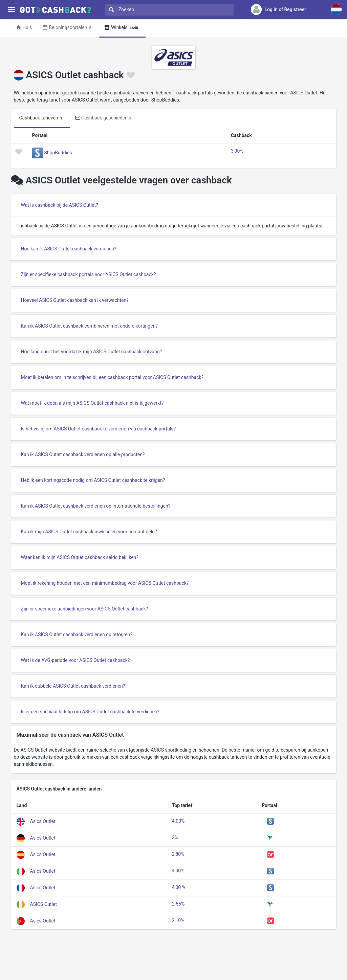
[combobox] (168, 10)
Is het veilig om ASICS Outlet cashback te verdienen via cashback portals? (99, 429)
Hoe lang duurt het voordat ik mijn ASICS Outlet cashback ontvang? (92, 352)
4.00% (178, 821)
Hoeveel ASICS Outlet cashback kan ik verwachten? (75, 300)
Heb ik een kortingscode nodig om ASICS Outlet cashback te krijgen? (93, 480)
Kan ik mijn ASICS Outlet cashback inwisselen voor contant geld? (89, 532)
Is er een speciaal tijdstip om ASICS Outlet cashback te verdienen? (90, 712)
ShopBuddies (58, 153)
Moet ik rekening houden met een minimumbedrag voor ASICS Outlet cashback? (105, 583)
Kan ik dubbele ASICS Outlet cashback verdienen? (73, 686)
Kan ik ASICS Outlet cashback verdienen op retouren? (77, 634)
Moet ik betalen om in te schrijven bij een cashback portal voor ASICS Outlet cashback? (112, 377)
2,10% (178, 920)
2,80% (178, 854)
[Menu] (11, 10)
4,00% (178, 871)
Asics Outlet (43, 821)
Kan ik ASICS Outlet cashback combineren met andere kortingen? (90, 326)
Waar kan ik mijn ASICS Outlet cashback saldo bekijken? (80, 557)
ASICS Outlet (44, 904)
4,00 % (179, 887)
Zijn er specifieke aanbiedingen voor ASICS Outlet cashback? (85, 609)
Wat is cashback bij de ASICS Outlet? (60, 205)
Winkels (122, 28)
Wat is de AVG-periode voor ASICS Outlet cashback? (75, 660)
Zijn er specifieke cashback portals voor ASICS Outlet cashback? (89, 274)
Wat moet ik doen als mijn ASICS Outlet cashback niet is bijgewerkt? (92, 403)
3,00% (237, 151)
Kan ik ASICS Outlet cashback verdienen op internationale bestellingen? (96, 506)
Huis (24, 27)
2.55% (178, 904)
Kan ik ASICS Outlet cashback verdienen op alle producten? (83, 454)
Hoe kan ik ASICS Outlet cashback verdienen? (69, 249)
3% (175, 838)
